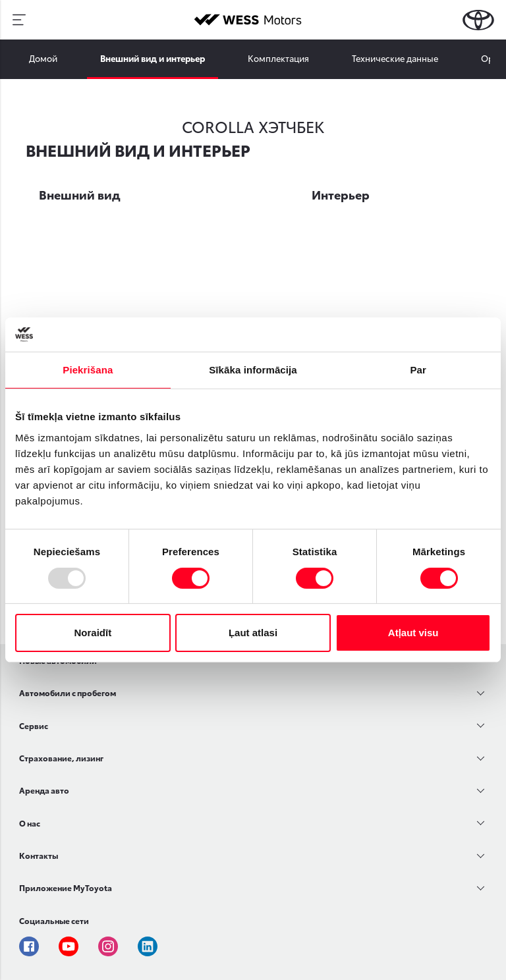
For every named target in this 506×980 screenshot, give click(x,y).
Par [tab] (418, 370)
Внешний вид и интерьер (153, 58)
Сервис (34, 725)
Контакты (39, 855)
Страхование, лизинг (61, 758)
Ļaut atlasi (253, 633)
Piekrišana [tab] (88, 370)
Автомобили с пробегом (68, 693)
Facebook (29, 946)
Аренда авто (44, 790)
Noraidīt (93, 633)
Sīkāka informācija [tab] (253, 370)
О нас (30, 823)
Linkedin (148, 946)
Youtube (69, 946)
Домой (43, 58)
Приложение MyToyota (66, 887)
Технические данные (395, 58)
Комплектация (278, 58)
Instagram (108, 946)
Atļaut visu (413, 633)
